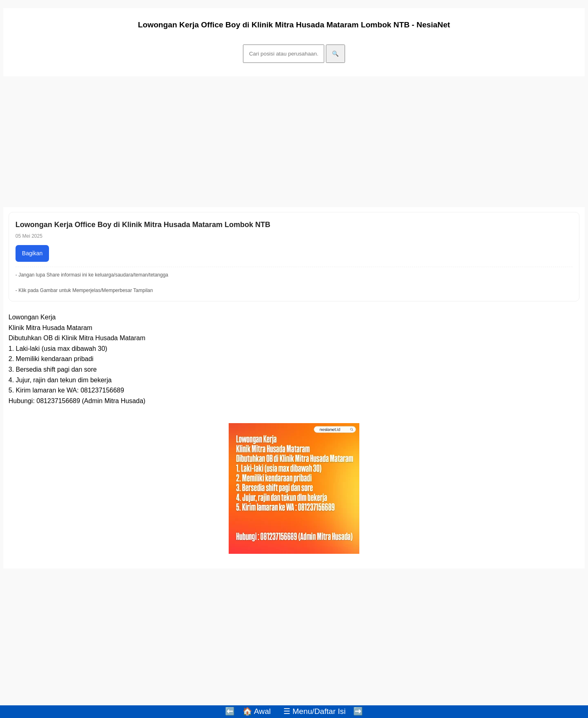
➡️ (358, 711)
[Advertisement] (248, 142)
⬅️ (230, 711)
